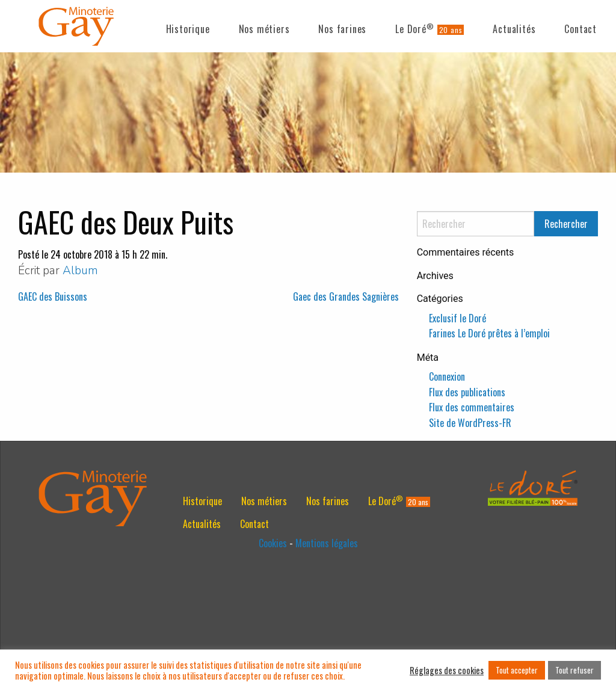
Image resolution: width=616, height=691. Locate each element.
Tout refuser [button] (574, 670)
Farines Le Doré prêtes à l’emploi (489, 333)
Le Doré (414, 29)
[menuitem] (188, 26)
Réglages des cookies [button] (447, 671)
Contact (581, 29)
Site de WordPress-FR (470, 423)
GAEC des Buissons (53, 296)
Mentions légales (327, 543)
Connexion (447, 376)
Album (80, 271)
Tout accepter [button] (517, 670)
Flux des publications (467, 392)
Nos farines (342, 29)
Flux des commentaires (472, 407)
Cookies (273, 543)
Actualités (514, 29)
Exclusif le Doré (457, 318)
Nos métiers (264, 29)
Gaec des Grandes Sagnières (346, 296)
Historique (188, 29)
